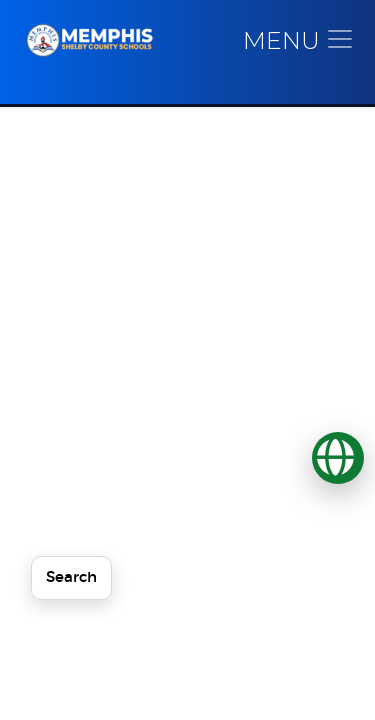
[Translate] (338, 458)
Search (71, 577)
